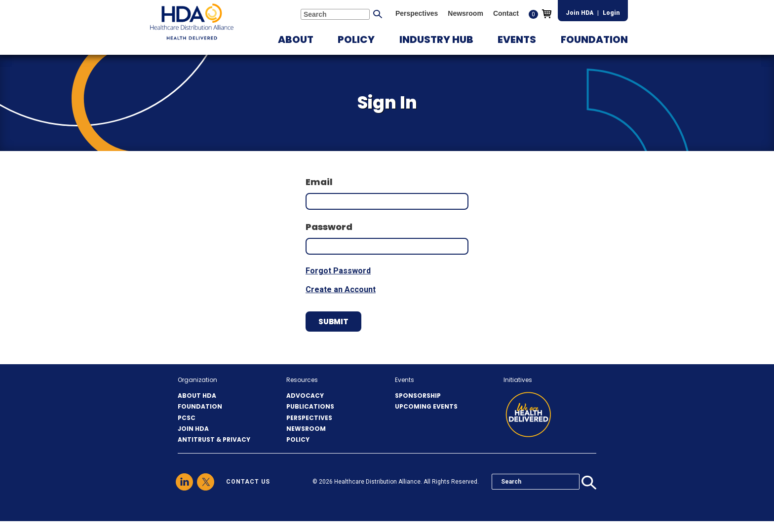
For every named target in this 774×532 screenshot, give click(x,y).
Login (611, 13)
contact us (248, 482)
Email (319, 182)
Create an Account (341, 289)
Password (329, 227)
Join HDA (580, 13)
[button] (296, 39)
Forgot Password (338, 271)
